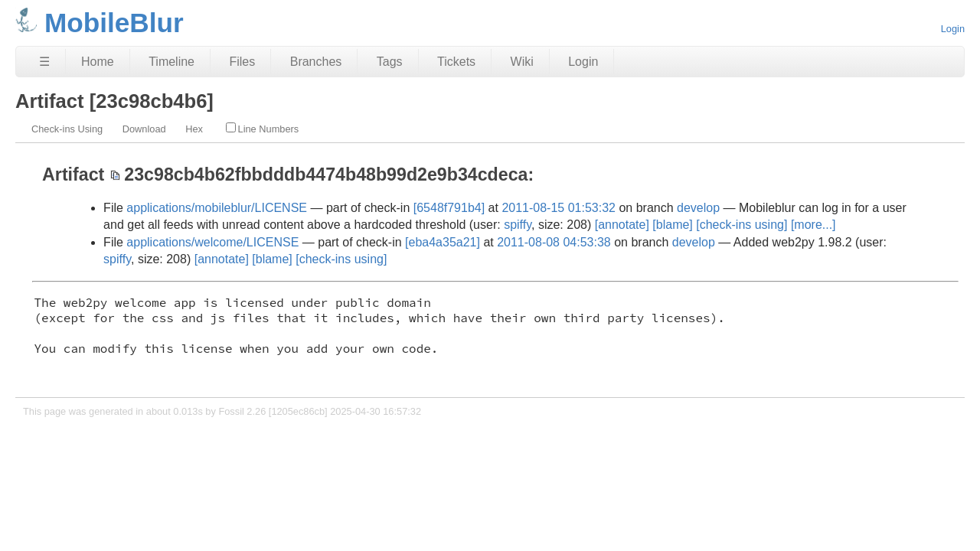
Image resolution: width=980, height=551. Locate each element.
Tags (390, 62)
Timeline (171, 62)
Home (98, 62)
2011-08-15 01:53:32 (559, 208)
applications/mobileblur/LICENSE (217, 208)
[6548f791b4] (449, 208)
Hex (194, 129)
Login (953, 29)
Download (144, 129)
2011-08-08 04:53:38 (554, 242)
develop (698, 208)
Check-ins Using (67, 129)
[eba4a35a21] (443, 242)
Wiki (522, 62)
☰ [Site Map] (44, 62)
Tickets (456, 62)
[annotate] (622, 225)
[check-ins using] (742, 225)
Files (242, 62)
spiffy (518, 225)
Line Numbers (263, 129)
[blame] (672, 225)
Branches (316, 62)
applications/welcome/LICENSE (212, 242)
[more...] (813, 225)
